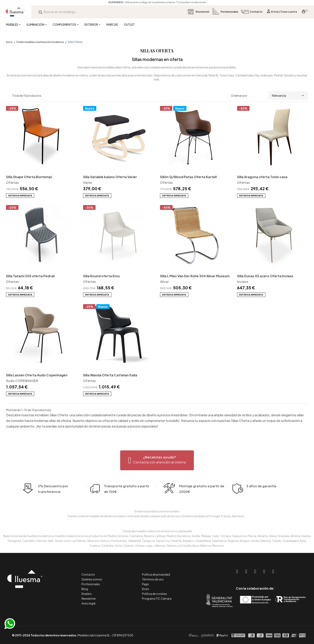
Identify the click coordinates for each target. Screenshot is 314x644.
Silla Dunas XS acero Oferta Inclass (265, 276)
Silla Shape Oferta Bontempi (29, 177)
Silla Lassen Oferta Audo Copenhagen (37, 375)
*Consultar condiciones (191, 2)
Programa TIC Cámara (157, 598)
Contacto (88, 574)
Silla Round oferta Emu (101, 276)
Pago (145, 584)
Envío (146, 589)
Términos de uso (153, 579)
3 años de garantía (261, 493)
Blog (85, 589)
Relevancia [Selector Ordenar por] (288, 95)
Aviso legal (88, 603)
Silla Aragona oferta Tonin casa (262, 177)
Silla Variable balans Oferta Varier (110, 177)
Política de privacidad (156, 574)
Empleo (87, 594)
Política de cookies (154, 594)
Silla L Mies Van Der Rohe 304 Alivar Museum (195, 276)
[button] (157, 460)
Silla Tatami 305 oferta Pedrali (30, 276)
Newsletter (89, 598)
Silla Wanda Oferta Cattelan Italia (110, 375)
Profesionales (91, 584)
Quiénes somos (92, 579)
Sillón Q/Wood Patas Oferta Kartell (188, 177)
